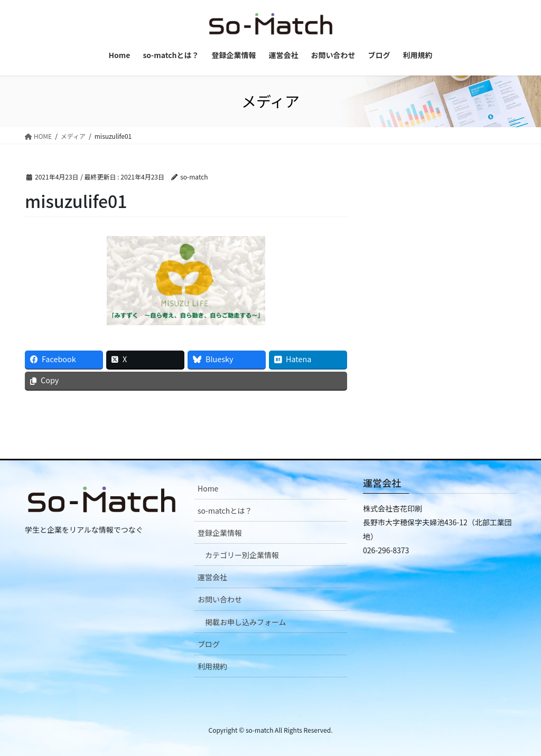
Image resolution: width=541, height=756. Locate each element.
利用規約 (212, 666)
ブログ (209, 644)
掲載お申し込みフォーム (246, 622)
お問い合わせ (220, 599)
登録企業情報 (220, 533)
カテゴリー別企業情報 (242, 555)
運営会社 (212, 577)
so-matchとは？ (225, 511)
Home (208, 488)
